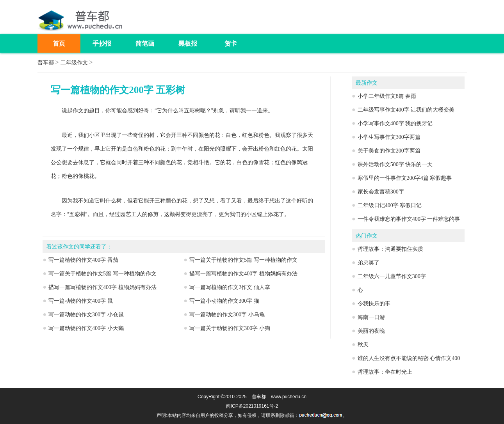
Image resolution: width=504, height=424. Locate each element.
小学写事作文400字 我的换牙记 (395, 123)
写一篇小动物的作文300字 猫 (224, 301)
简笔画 (145, 43)
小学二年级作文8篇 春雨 (387, 96)
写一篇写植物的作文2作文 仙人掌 (230, 287)
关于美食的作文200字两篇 (389, 151)
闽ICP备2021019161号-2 (252, 406)
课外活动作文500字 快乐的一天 (395, 164)
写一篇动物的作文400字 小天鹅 (86, 328)
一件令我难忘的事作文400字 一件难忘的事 (409, 219)
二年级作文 (74, 63)
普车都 (46, 63)
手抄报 (102, 43)
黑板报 (188, 43)
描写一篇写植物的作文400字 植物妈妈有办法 (243, 274)
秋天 (363, 345)
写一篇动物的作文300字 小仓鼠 (86, 315)
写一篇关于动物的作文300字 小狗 (230, 328)
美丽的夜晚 (371, 331)
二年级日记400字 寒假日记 (390, 205)
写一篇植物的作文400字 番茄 (83, 260)
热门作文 (367, 236)
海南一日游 (371, 317)
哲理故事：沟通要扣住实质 (390, 249)
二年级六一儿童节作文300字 (392, 276)
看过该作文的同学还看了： (79, 247)
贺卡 (231, 43)
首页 (59, 43)
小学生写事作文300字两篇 (389, 137)
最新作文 (367, 83)
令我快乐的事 (374, 304)
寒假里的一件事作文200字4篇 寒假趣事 (405, 178)
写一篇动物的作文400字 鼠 (81, 301)
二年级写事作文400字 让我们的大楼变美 (406, 110)
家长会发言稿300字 (381, 192)
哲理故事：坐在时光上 (385, 372)
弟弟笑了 (369, 263)
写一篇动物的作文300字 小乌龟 (227, 315)
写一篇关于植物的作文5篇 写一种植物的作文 (243, 260)
